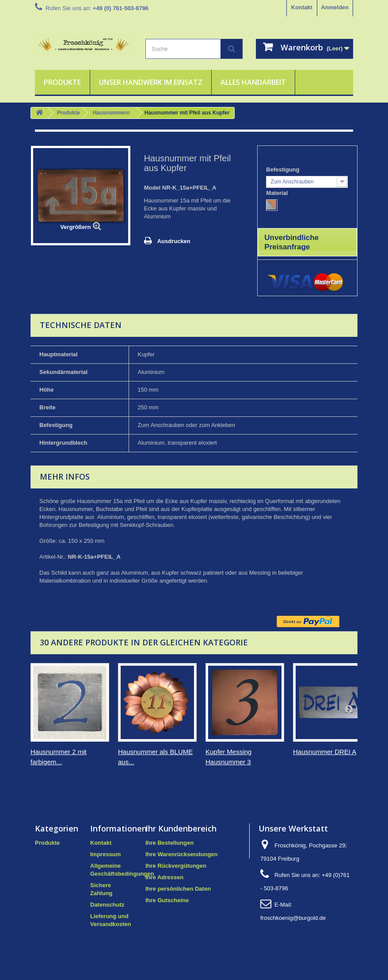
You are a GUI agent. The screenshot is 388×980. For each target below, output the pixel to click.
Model (152, 188)
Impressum (105, 854)
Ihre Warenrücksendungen (182, 854)
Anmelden (335, 7)
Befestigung (283, 170)
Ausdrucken (174, 241)
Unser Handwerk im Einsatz (151, 82)
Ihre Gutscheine (167, 900)
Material (278, 193)
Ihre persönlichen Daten (178, 889)
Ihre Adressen (164, 877)
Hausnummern (111, 113)
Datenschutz (107, 905)
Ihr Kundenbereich (181, 828)
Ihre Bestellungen (169, 843)
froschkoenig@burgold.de (293, 918)
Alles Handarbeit (253, 82)
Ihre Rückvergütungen (176, 866)
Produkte (62, 82)
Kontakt (302, 7)
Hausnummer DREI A (325, 752)
